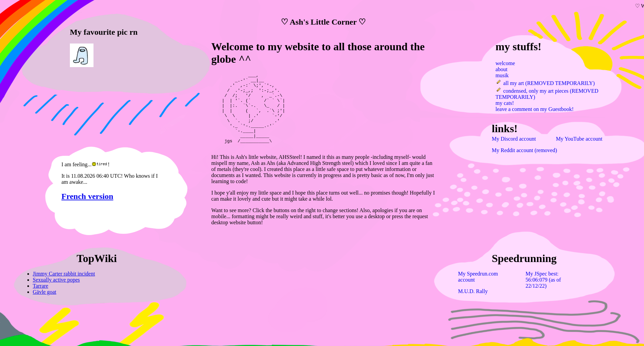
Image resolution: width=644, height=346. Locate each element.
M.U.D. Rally (473, 291)
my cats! (505, 103)
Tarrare (41, 286)
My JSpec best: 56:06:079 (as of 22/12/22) (543, 280)
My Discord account (514, 139)
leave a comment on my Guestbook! (535, 109)
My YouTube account (579, 139)
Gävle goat (45, 292)
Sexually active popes (56, 280)
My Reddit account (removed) (524, 150)
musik (502, 75)
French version (87, 196)
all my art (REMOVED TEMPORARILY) (545, 83)
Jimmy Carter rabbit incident (64, 274)
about (502, 69)
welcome (505, 63)
